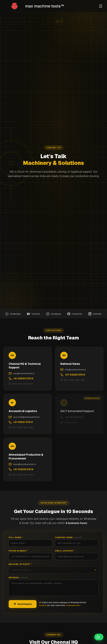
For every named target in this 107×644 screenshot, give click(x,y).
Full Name (16, 538)
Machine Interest (20, 564)
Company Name (68, 538)
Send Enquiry (23, 604)
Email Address (65, 551)
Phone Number (18, 551)
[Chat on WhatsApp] (99, 637)
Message (18, 578)
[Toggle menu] (101, 6)
